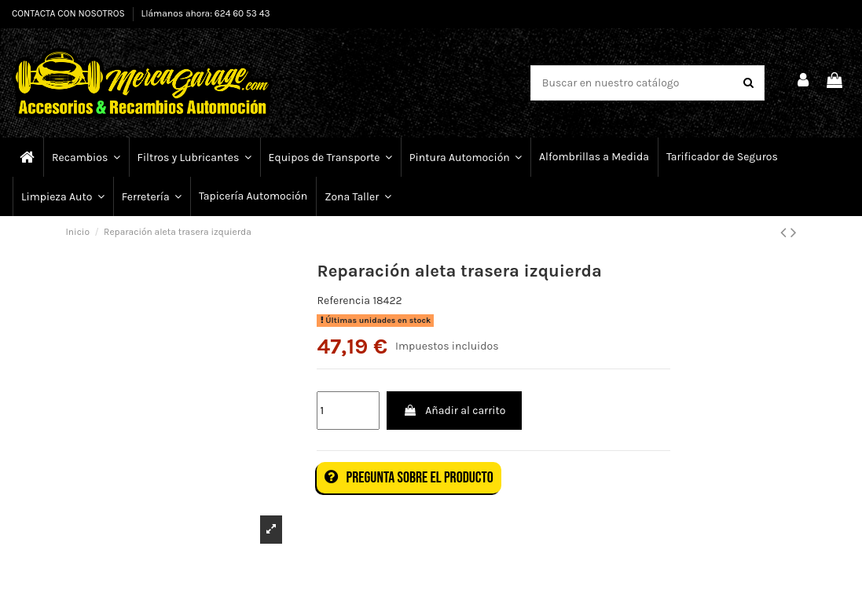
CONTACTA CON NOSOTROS (70, 13)
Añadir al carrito (454, 411)
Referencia (343, 301)
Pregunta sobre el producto (409, 478)
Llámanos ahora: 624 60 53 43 (206, 13)
